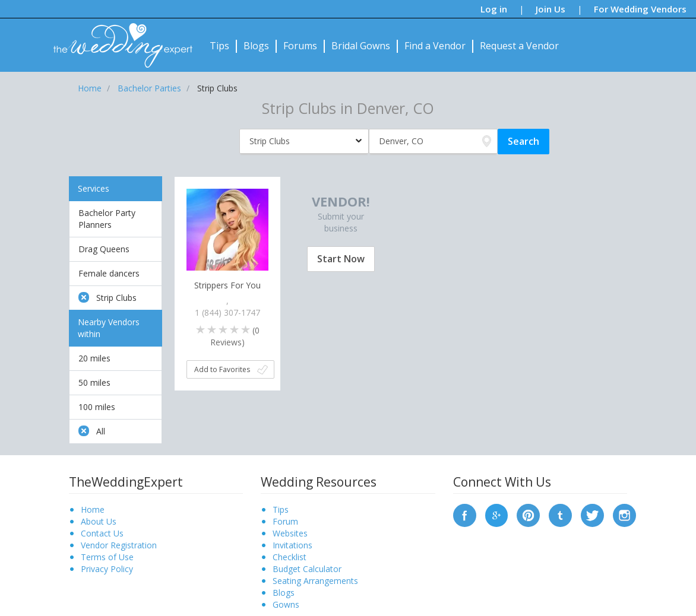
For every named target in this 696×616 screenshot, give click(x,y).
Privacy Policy (107, 569)
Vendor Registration (119, 545)
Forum (285, 521)
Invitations (292, 545)
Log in (494, 9)
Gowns (286, 604)
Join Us (551, 9)
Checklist (290, 557)
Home (93, 509)
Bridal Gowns (361, 46)
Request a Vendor (519, 46)
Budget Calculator (307, 569)
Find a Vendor (435, 46)
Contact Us (102, 533)
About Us (99, 521)
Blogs (256, 46)
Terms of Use (107, 557)
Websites (290, 533)
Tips (219, 46)
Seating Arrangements (315, 581)
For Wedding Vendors (640, 9)
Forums (300, 46)
